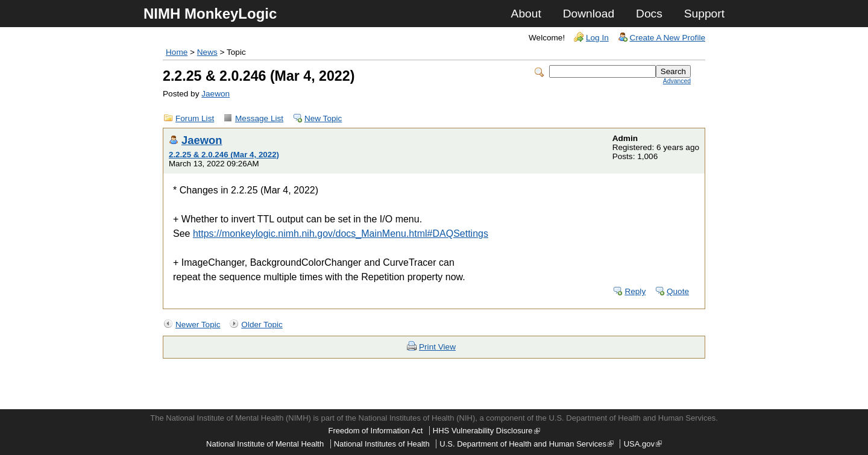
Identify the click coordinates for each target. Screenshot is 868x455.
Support (704, 14)
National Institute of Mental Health (265, 444)
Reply (635, 291)
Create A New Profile (668, 38)
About (526, 14)
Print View (437, 347)
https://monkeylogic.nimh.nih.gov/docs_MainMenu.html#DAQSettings (341, 234)
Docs (649, 14)
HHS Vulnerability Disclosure (486, 431)
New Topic (323, 118)
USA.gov (643, 444)
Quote (678, 291)
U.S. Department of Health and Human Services (527, 444)
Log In (597, 38)
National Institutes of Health (382, 444)
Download (589, 14)
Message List (259, 118)
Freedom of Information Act (375, 431)
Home (177, 52)
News (207, 52)
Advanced (677, 81)
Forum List (195, 118)
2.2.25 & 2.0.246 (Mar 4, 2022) (224, 155)
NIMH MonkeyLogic (210, 14)
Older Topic (262, 325)
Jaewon (215, 94)
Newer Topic (198, 325)
